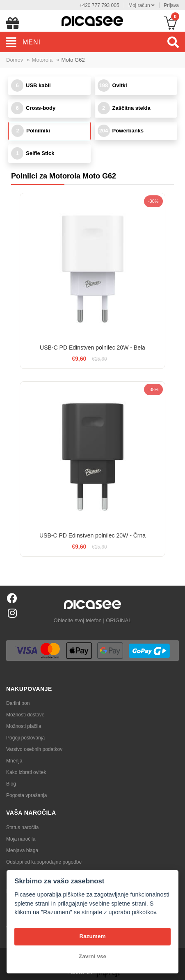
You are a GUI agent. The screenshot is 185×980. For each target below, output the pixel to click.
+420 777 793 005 (99, 5)
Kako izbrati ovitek (26, 772)
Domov (15, 60)
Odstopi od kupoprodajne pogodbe (44, 862)
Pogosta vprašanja (26, 795)
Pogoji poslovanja (25, 738)
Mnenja (14, 761)
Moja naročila (21, 839)
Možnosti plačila (24, 726)
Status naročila (22, 827)
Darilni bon (18, 703)
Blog (11, 784)
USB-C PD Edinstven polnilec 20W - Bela (92, 348)
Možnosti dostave (25, 715)
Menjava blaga (22, 850)
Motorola (42, 60)
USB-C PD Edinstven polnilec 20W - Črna (92, 535)
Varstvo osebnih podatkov (34, 749)
